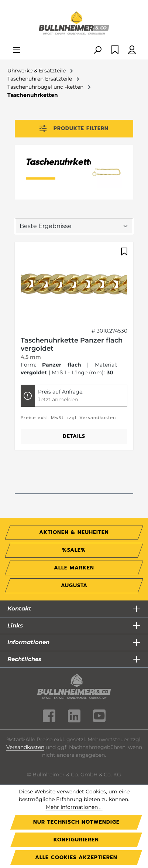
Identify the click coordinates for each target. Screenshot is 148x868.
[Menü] (17, 50)
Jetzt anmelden (58, 399)
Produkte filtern (74, 128)
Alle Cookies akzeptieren (76, 857)
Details (74, 436)
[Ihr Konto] (132, 50)
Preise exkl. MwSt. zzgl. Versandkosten (68, 418)
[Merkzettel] (115, 50)
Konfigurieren (76, 840)
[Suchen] (97, 50)
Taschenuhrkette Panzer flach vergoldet (72, 344)
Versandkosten (25, 747)
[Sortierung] (74, 226)
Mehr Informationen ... (74, 807)
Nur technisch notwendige (76, 822)
